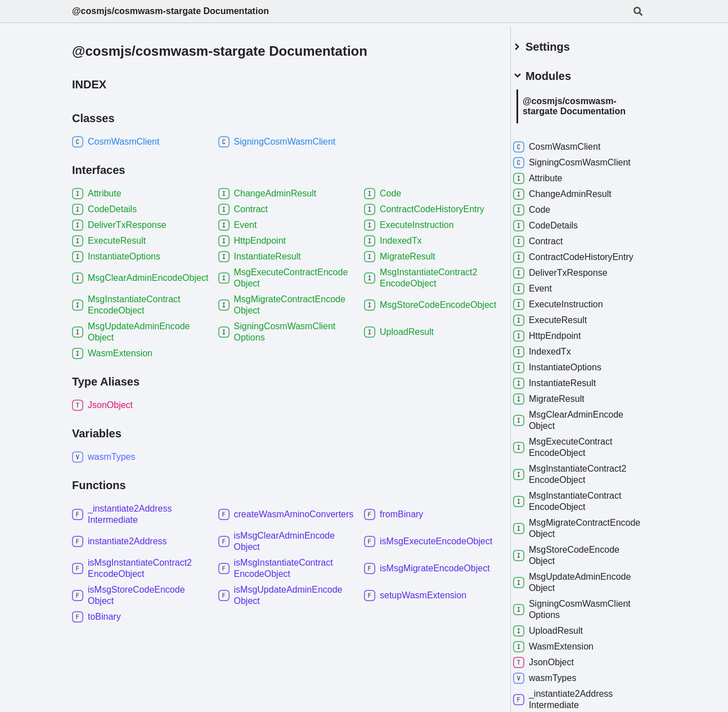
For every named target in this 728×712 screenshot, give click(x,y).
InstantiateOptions (570, 386)
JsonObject (556, 681)
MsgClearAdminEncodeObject (581, 439)
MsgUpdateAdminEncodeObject (569, 601)
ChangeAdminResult (575, 201)
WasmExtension (566, 665)
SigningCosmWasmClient (573, 164)
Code (544, 217)
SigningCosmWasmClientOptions (573, 628)
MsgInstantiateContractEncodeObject (580, 520)
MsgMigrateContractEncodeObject (574, 547)
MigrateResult (561, 418)
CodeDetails (558, 233)
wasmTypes (557, 697)
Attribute (550, 186)
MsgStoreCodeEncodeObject (579, 574)
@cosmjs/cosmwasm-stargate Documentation (170, 11)
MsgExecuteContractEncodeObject (575, 466)
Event (545, 307)
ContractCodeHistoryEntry (575, 270)
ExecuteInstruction (570, 323)
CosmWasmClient (569, 143)
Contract (550, 249)
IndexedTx (554, 370)
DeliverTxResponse (573, 292)
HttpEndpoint (560, 355)
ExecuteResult (562, 339)
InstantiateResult (567, 402)
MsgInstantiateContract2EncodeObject (582, 493)
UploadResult (560, 650)
